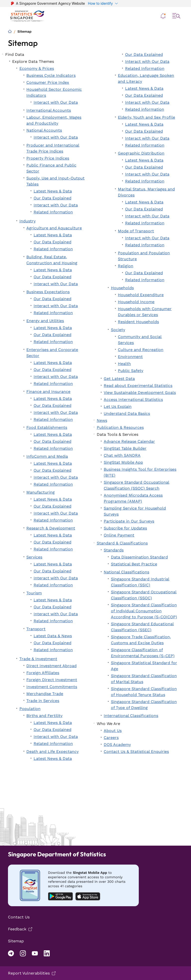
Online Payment (119, 535)
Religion (126, 266)
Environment (130, 357)
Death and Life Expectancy (52, 752)
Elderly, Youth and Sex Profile (146, 117)
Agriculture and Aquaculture (54, 228)
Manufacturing (41, 492)
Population (30, 709)
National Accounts (44, 130)
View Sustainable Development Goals (140, 393)
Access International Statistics (133, 400)
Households (122, 288)
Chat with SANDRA (122, 455)
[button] (163, 16)
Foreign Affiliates (43, 673)
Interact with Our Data (56, 102)
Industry (27, 221)
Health (124, 364)
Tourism (34, 593)
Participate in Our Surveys (129, 521)
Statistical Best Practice (134, 564)
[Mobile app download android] (73, 885)
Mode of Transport (136, 231)
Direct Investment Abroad (51, 666)
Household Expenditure (141, 295)
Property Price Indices (48, 158)
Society (118, 330)
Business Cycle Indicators (51, 75)
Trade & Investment (38, 659)
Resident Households (138, 322)
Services (34, 557)
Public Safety (131, 371)
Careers (111, 738)
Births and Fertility (44, 716)
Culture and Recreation (141, 350)
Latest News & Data (53, 191)
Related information (145, 109)
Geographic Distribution (141, 153)
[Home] (10, 31)
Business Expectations (48, 292)
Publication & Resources (120, 427)
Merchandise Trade (45, 694)
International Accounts (49, 110)
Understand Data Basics (127, 413)
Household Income (136, 302)
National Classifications (126, 572)
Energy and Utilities (45, 321)
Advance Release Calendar (129, 441)
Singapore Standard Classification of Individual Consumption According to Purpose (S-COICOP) (144, 611)
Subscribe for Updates (125, 528)
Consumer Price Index (48, 82)
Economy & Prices (37, 68)
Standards (114, 550)
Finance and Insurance (48, 392)
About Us (113, 731)
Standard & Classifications (122, 543)
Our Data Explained (52, 198)
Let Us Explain (118, 406)
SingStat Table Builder (125, 448)
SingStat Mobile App (123, 462)
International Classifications (131, 716)
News (102, 420)
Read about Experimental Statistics (138, 386)
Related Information (53, 212)
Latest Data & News (53, 636)
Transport (36, 629)
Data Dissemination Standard (139, 557)
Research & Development (51, 528)
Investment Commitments (52, 687)
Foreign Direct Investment (52, 680)
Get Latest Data (119, 379)
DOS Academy (117, 745)
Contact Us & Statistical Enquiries (136, 752)
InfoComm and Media (47, 456)
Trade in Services (43, 701)
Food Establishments (47, 427)
